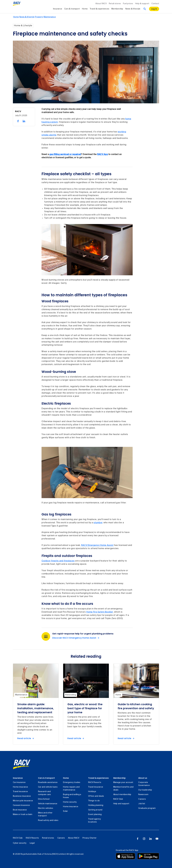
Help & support (142, 4)
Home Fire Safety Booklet (100, 612)
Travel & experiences (98, 778)
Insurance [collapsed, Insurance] (58, 9)
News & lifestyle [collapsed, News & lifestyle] (133, 9)
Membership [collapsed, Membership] (117, 9)
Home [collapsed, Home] (85, 9)
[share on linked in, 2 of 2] (24, 121)
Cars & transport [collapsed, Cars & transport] (72, 9)
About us (143, 778)
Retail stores (115, 4)
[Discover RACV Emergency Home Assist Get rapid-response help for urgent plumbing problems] (76, 638)
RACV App (103, 154)
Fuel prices (128, 4)
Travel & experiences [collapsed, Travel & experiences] (100, 9)
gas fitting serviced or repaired (65, 154)
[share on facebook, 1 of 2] (18, 121)
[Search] (145, 9)
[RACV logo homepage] (17, 4)
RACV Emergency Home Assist (97, 545)
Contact (155, 4)
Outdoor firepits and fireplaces (58, 561)
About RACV (101, 4)
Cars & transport (46, 778)
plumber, (98, 523)
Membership (119, 778)
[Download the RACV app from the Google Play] (148, 856)
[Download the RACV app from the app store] (126, 856)
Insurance (18, 778)
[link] (22, 764)
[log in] (154, 9)
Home (66, 778)
